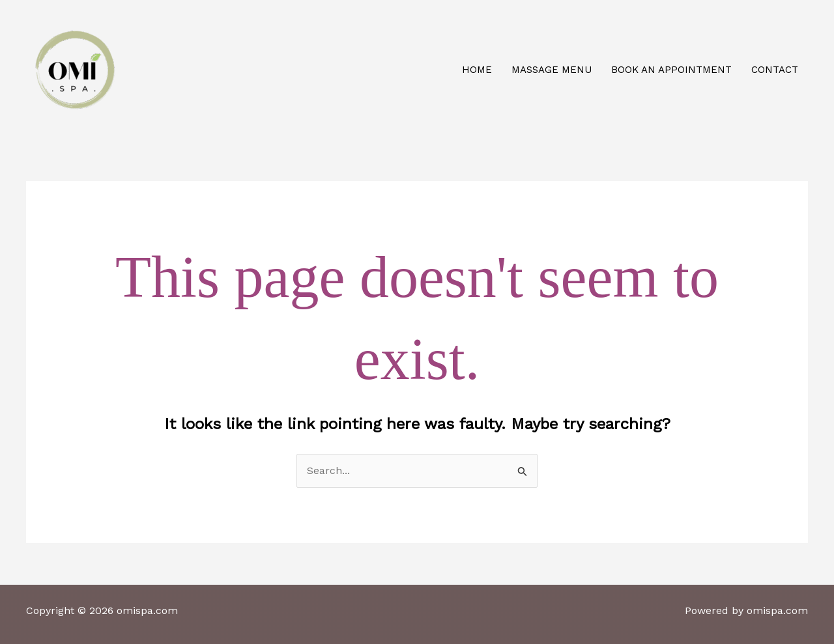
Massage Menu (552, 70)
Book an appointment (671, 70)
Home (477, 70)
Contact (775, 70)
